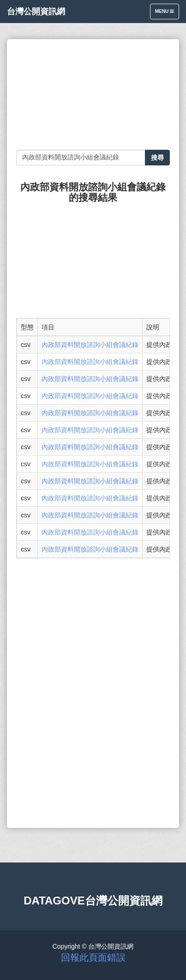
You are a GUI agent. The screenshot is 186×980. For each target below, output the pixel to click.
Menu (167, 14)
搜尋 (157, 158)
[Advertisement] (93, 94)
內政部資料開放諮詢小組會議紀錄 (90, 345)
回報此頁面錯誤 (93, 957)
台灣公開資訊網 (36, 12)
